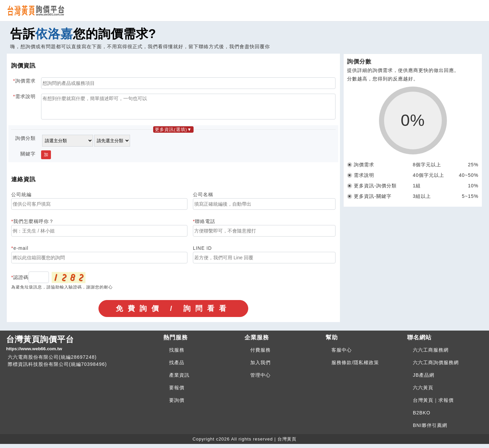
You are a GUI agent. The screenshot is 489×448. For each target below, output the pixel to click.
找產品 (177, 367)
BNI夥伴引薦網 (430, 429)
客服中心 (342, 354)
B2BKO (422, 417)
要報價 (177, 392)
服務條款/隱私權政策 (355, 367)
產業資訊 (179, 379)
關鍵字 (28, 158)
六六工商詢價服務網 (436, 367)
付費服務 (260, 354)
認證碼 (21, 281)
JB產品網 (424, 379)
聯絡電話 (205, 225)
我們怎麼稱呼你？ (34, 225)
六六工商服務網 (431, 354)
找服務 (177, 354)
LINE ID (202, 252)
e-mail (21, 252)
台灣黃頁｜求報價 (433, 404)
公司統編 (21, 199)
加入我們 (260, 367)
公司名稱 (203, 199)
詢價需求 (25, 81)
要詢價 (177, 404)
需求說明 (25, 96)
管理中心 (260, 379)
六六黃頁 (423, 392)
